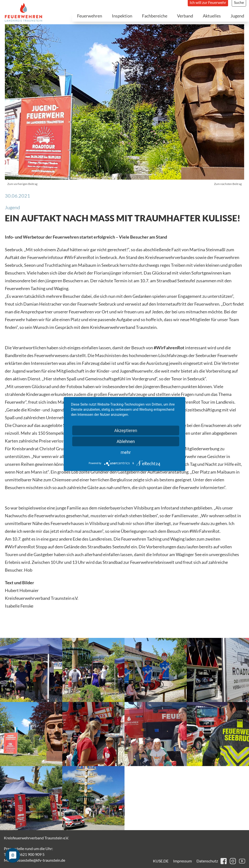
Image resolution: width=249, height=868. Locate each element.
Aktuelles (212, 16)
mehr (126, 452)
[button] (31, 670)
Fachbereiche (155, 16)
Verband (185, 16)
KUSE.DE (161, 861)
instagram (233, 861)
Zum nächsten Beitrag (228, 184)
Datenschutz (207, 861)
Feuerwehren (90, 16)
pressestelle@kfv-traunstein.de (39, 860)
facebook (224, 861)
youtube (242, 861)
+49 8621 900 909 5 (28, 854)
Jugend (237, 16)
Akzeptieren (126, 430)
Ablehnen (126, 441)
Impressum (182, 861)
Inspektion (122, 16)
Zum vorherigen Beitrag (22, 184)
